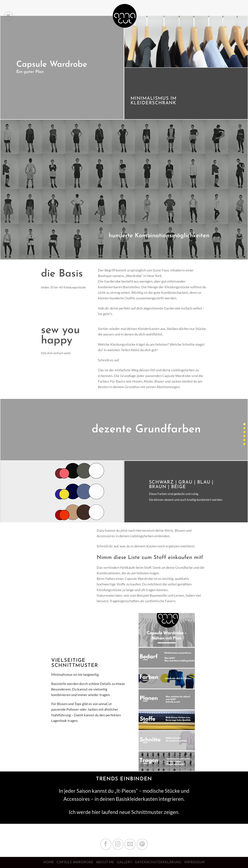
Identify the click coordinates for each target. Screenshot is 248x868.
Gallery (125, 862)
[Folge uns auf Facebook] (106, 844)
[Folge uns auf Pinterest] (142, 844)
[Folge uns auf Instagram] (118, 844)
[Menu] (8, 16)
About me (105, 862)
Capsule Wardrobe (75, 862)
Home (49, 862)
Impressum (194, 862)
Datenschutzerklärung (158, 862)
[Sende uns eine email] (130, 844)
